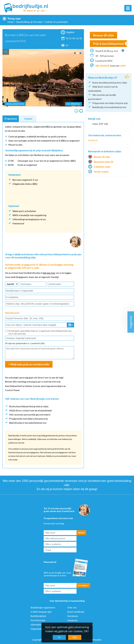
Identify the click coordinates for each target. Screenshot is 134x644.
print (76, 111)
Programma (11, 119)
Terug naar (14, 19)
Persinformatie (38, 620)
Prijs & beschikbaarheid (108, 44)
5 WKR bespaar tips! (41, 612)
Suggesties (131, 322)
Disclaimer (73, 616)
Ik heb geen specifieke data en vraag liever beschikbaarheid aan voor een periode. (40, 332)
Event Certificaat (76, 612)
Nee (75, 637)
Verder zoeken (101, 172)
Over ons (72, 607)
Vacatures (72, 620)
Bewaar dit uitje (103, 35)
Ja (59, 637)
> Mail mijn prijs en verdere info (29, 364)
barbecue (93, 140)
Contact (28, 119)
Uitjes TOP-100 (100, 124)
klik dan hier (49, 273)
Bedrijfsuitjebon (38, 616)
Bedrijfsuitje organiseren (43, 607)
